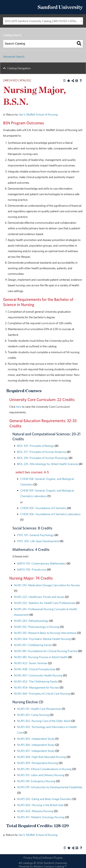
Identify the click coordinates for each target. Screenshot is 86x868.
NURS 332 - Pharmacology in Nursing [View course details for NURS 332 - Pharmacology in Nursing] (37, 627)
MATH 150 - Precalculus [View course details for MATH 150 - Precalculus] (32, 569)
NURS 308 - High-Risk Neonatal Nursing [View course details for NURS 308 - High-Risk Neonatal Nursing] (42, 757)
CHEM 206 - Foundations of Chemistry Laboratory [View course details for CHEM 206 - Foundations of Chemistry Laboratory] (50, 514)
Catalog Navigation (19, 68)
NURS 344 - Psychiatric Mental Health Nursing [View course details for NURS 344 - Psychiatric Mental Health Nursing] (42, 639)
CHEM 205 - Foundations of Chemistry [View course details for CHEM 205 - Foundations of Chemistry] (43, 508)
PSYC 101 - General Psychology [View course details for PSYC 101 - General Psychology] (35, 535)
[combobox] (43, 21)
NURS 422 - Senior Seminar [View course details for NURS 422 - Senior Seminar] (31, 663)
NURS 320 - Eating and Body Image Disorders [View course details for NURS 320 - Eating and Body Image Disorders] (44, 799)
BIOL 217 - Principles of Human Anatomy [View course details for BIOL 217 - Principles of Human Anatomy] (42, 452)
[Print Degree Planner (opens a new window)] (65, 81)
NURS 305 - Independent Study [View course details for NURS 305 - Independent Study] (36, 739)
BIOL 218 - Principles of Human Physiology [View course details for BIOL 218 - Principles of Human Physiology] (43, 458)
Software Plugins (52, 858)
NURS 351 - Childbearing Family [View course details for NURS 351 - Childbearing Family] (33, 645)
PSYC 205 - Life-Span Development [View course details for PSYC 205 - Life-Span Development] (38, 541)
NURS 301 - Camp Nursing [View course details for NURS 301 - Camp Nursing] (33, 715)
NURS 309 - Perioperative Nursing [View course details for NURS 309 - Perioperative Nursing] (38, 763)
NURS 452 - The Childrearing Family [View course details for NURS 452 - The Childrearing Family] (36, 681)
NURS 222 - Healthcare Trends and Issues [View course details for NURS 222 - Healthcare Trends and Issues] (39, 597)
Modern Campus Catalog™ (50, 866)
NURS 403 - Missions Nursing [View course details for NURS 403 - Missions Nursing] (35, 811)
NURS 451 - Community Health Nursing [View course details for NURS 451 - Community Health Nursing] (38, 675)
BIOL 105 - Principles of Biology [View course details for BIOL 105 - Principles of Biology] (36, 446)
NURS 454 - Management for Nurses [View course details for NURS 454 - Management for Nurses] (36, 687)
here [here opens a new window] (19, 407)
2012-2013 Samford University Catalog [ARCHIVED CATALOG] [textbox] (43, 21)
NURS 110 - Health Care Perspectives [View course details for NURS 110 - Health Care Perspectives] (39, 709)
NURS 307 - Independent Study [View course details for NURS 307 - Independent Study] (36, 751)
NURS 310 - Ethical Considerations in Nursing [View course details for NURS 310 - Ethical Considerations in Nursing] (44, 769)
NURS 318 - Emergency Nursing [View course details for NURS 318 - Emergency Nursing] (36, 781)
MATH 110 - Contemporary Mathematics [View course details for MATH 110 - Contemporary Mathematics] (42, 563)
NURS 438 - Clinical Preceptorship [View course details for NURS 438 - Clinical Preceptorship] (35, 669)
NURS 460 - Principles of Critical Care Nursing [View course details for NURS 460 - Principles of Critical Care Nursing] (42, 693)
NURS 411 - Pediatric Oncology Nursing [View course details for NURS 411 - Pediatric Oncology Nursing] (41, 817)
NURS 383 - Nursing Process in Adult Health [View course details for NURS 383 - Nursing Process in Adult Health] (41, 657)
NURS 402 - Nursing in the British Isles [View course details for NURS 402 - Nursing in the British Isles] (40, 805)
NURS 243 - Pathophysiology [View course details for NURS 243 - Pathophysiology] (31, 621)
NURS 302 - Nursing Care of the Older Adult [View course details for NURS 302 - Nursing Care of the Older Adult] (44, 721)
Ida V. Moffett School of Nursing (38, 114)
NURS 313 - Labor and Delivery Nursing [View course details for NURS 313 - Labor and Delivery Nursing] (41, 775)
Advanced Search (14, 57)
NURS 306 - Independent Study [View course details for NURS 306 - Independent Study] (36, 745)
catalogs (28, 863)
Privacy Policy (32, 858)
